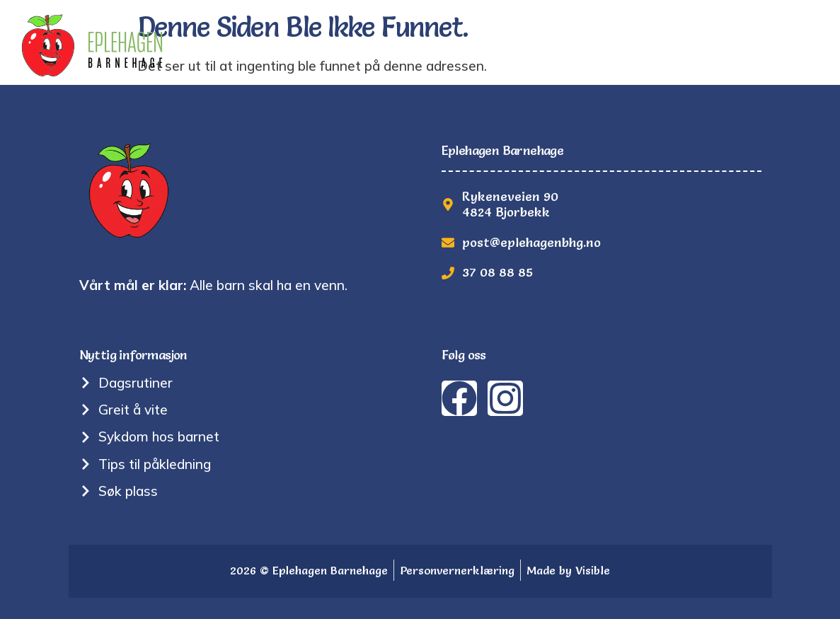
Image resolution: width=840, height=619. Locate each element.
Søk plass (681, 48)
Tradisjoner (295, 48)
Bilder (605, 48)
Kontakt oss (777, 48)
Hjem (215, 48)
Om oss (382, 48)
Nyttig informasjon (495, 48)
